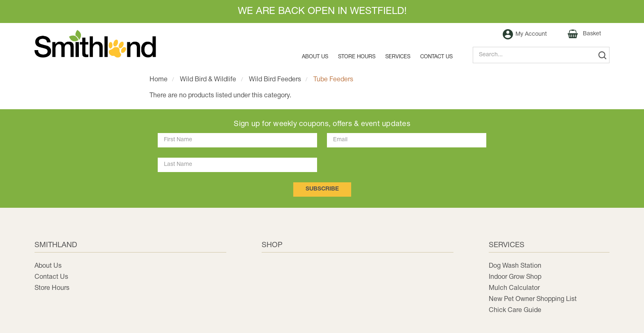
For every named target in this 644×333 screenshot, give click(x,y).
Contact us (436, 57)
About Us (315, 57)
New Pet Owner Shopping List (533, 299)
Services (398, 57)
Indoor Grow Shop (515, 277)
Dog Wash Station (515, 266)
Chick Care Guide (515, 310)
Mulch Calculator (514, 288)
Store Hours (357, 57)
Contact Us (51, 277)
